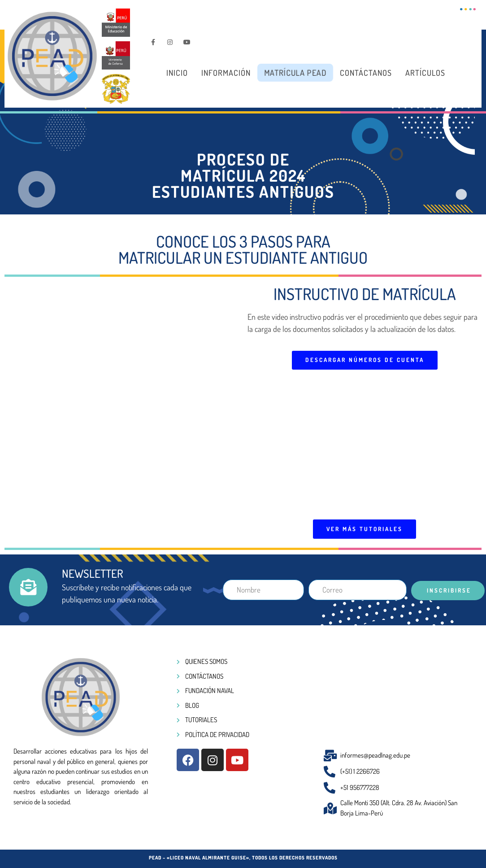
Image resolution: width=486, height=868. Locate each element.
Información (226, 73)
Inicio (177, 73)
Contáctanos (366, 73)
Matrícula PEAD (295, 73)
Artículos (425, 73)
